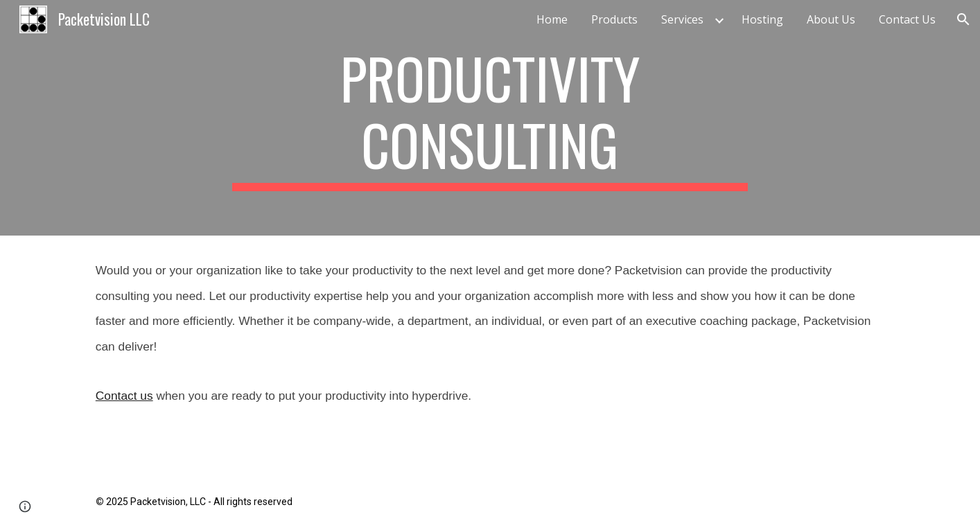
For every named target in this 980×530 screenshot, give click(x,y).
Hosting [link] (762, 19)
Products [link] (614, 19)
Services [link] (682, 19)
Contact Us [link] (907, 19)
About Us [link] (831, 19)
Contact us (124, 396)
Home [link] (552, 19)
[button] (963, 19)
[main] (490, 118)
